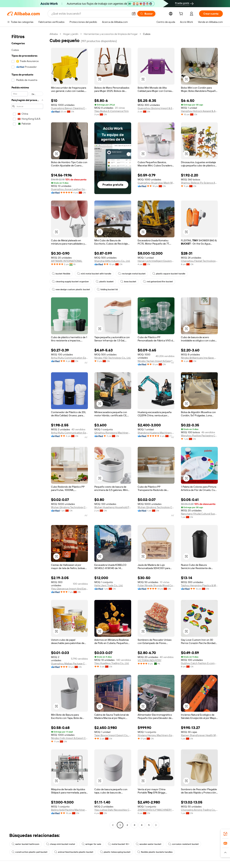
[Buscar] (146, 14)
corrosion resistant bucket (183, 844)
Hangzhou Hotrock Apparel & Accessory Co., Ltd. (199, 111)
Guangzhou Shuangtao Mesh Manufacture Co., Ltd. (156, 183)
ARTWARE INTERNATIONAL (67, 261)
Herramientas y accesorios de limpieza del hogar (111, 34)
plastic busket (105, 282)
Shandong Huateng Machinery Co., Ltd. (156, 433)
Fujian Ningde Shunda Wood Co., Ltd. (156, 585)
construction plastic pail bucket (30, 852)
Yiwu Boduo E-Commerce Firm (111, 111)
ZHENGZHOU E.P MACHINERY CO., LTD (156, 810)
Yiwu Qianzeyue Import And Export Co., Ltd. (69, 589)
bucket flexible (61, 274)
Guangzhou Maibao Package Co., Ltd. (69, 664)
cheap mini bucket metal (61, 844)
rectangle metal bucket (132, 274)
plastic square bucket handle (169, 274)
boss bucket (128, 282)
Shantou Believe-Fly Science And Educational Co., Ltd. (199, 183)
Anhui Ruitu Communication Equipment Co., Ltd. (69, 358)
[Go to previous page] (113, 825)
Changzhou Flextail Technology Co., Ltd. (199, 261)
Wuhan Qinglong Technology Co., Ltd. (69, 507)
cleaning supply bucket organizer (70, 282)
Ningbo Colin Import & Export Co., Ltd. (69, 738)
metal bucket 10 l (119, 844)
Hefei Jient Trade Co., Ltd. (109, 585)
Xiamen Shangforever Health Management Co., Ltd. (199, 735)
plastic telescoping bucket (115, 852)
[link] (225, 834)
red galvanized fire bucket (158, 282)
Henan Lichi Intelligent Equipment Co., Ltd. (156, 261)
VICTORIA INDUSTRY (149, 660)
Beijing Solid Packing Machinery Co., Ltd (69, 810)
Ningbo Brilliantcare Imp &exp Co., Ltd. (199, 358)
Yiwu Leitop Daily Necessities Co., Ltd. (113, 810)
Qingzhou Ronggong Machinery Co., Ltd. (113, 433)
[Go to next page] (156, 825)
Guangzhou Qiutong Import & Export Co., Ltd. (156, 108)
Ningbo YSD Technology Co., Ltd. (113, 358)
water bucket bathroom (26, 844)
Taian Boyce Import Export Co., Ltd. (113, 735)
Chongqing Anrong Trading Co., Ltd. (199, 810)
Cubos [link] (147, 34)
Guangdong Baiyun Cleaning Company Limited (69, 108)
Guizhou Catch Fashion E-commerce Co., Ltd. (199, 663)
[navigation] (27, 430)
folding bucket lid (107, 289)
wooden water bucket (149, 844)
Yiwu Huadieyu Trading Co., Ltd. (112, 663)
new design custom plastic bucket (71, 289)
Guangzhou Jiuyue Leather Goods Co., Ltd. (69, 189)
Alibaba (54, 34)
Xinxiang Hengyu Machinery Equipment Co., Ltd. (156, 735)
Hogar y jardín (71, 34)
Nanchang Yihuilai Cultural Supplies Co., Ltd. (199, 514)
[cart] (182, 14)
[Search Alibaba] (90, 14)
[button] (134, 14)
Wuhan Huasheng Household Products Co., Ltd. (113, 507)
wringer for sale (91, 844)
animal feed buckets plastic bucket (74, 852)
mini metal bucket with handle (94, 274)
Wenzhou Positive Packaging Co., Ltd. (199, 436)
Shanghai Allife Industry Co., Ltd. (112, 261)
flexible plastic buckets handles (155, 852)
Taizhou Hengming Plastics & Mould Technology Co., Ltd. (199, 585)
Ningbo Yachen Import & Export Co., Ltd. (156, 361)
